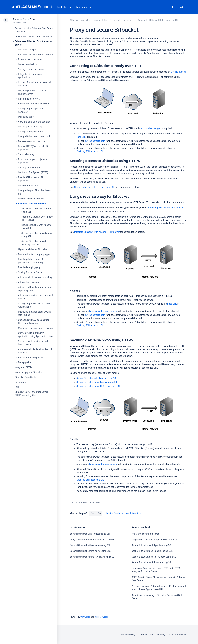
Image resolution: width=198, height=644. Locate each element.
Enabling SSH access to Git (90, 151)
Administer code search (30, 282)
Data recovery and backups (32, 141)
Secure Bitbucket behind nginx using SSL (97, 382)
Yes (92, 513)
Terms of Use (146, 635)
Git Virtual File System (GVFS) (33, 172)
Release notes (22, 382)
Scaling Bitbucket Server (30, 272)
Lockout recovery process (31, 199)
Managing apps (26, 117)
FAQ (17, 387)
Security (161, 635)
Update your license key (30, 127)
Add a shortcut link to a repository (35, 277)
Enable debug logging (29, 267)
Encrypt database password (32, 358)
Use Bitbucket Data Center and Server (34, 37)
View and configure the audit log (34, 122)
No (99, 513)
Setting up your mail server (32, 69)
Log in (181, 7)
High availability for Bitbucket (33, 249)
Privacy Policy (128, 635)
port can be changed (151, 128)
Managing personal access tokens (35, 328)
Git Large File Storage (29, 168)
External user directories (30, 59)
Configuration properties (30, 132)
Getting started (178, 72)
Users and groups (27, 50)
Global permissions (28, 64)
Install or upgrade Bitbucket (29, 372)
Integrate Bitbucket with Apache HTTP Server (97, 232)
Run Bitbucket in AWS (29, 99)
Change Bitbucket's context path (34, 136)
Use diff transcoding (28, 186)
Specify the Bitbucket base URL (34, 104)
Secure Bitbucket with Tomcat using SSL (95, 187)
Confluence (85, 617)
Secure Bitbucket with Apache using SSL (97, 378)
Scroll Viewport (101, 617)
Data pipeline (25, 362)
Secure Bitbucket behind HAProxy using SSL (99, 386)
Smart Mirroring (26, 154)
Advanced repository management (35, 55)
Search (172, 7)
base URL (81, 137)
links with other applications (103, 311)
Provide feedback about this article (123, 513)
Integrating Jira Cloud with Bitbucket (165, 208)
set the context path (95, 141)
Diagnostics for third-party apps (34, 254)
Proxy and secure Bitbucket (32, 204)
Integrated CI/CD (23, 367)
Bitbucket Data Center (26, 377)
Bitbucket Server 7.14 (24, 19)
